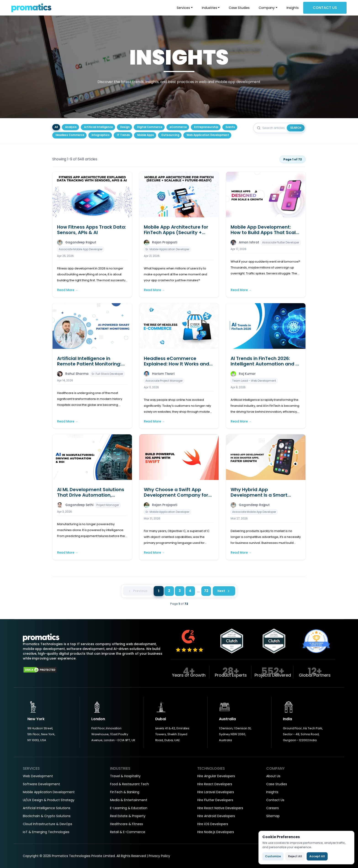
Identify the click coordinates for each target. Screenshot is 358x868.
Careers (272, 808)
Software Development (41, 784)
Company (267, 8)
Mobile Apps (146, 135)
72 (206, 591)
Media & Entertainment (129, 800)
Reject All (295, 856)
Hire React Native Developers (220, 808)
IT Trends (123, 135)
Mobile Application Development (49, 792)
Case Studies (239, 8)
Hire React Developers (215, 784)
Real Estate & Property (128, 816)
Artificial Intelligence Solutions (47, 808)
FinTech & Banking (125, 792)
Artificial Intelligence (98, 127)
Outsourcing (170, 135)
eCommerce (178, 127)
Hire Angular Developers (216, 776)
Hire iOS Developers (213, 824)
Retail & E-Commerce (128, 832)
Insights (293, 8)
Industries (209, 8)
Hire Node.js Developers (216, 832)
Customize (273, 856)
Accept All (317, 856)
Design (125, 127)
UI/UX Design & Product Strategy (49, 800)
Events (230, 127)
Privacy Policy (159, 856)
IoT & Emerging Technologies (46, 832)
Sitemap (273, 816)
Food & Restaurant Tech (129, 784)
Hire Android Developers (216, 816)
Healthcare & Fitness (126, 824)
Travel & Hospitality (125, 776)
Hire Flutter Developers (215, 800)
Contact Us (325, 8)
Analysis (71, 127)
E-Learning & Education (129, 808)
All (56, 127)
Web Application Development (208, 135)
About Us (273, 776)
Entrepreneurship (206, 127)
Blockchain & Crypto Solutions (47, 816)
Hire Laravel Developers (216, 792)
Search (296, 128)
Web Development (38, 776)
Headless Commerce (70, 135)
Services (183, 8)
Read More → (68, 290)
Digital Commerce (150, 127)
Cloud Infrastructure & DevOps (47, 824)
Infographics (101, 135)
